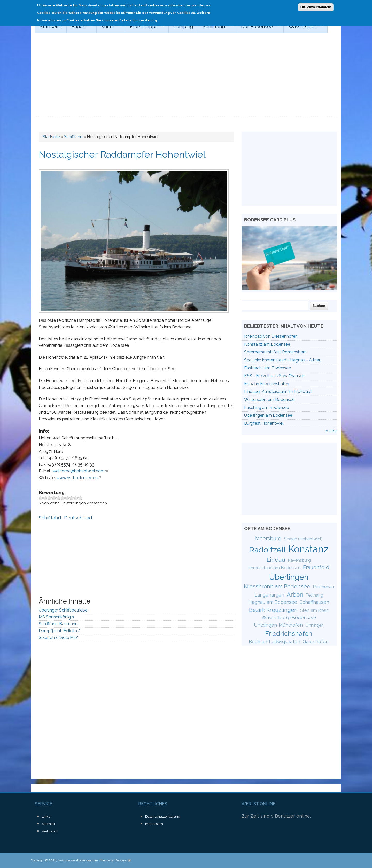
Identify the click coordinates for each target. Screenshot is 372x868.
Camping (183, 26)
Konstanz (308, 549)
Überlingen (289, 577)
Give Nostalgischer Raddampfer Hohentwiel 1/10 (41, 498)
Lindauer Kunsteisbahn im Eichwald (278, 392)
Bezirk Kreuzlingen (273, 610)
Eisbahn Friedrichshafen (267, 384)
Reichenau (323, 587)
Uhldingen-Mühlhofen (278, 625)
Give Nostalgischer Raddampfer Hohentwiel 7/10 (67, 498)
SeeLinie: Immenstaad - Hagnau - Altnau (283, 360)
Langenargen (269, 595)
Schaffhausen (314, 602)
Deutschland (78, 518)
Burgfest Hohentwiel (264, 423)
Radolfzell (267, 550)
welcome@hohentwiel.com (80, 471)
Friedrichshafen (289, 633)
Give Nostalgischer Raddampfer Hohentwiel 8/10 (72, 498)
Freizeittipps (145, 27)
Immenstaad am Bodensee (274, 568)
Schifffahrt (215, 27)
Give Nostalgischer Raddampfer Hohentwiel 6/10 (63, 498)
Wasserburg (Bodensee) (289, 617)
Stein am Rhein (314, 610)
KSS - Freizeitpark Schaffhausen (274, 376)
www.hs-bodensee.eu (79, 478)
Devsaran (123, 860)
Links (46, 817)
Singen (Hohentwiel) (303, 539)
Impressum (154, 824)
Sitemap (48, 824)
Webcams (50, 831)
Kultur (109, 27)
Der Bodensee (258, 27)
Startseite (51, 26)
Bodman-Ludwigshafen (274, 642)
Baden (79, 27)
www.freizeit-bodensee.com (78, 860)
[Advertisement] (186, 77)
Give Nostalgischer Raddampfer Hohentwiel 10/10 (80, 498)
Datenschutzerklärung (163, 817)
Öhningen (315, 625)
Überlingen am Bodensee (268, 415)
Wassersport (304, 27)
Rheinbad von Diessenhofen (271, 336)
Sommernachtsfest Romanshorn (275, 352)
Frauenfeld (316, 567)
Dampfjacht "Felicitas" (59, 631)
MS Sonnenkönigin (56, 617)
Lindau (276, 560)
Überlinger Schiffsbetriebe (63, 610)
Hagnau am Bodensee (273, 602)
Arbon (295, 594)
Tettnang (315, 595)
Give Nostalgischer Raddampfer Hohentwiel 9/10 (76, 498)
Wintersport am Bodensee (269, 400)
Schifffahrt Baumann (58, 624)
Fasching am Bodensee (266, 408)
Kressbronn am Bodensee (277, 586)
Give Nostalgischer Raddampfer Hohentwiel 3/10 (50, 498)
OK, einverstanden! (316, 7)
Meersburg (268, 539)
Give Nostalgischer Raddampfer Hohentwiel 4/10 (54, 498)
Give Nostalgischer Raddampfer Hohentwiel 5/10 (59, 498)
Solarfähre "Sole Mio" (58, 637)
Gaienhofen (316, 642)
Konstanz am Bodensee (267, 344)
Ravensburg (299, 560)
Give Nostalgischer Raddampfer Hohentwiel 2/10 (45, 498)
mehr (331, 431)
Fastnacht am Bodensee (268, 368)
